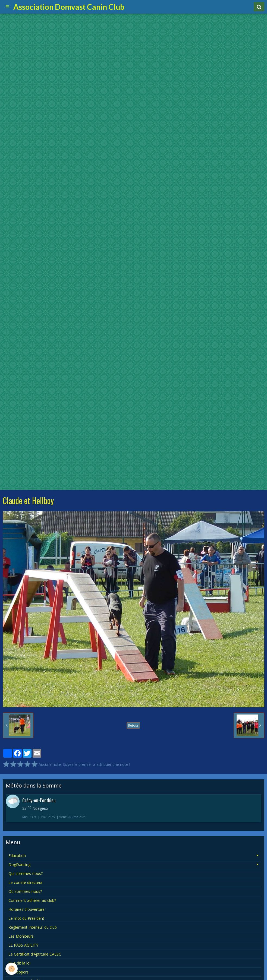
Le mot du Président (26, 918)
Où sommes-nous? (25, 891)
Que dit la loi (19, 963)
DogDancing (19, 864)
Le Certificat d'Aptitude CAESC (35, 954)
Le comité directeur (26, 882)
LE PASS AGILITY (23, 945)
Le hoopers (18, 972)
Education (17, 856)
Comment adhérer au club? (32, 900)
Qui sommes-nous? (26, 873)
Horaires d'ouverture (26, 909)
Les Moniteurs (21, 936)
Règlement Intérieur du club (33, 927)
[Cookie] (12, 969)
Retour (133, 725)
